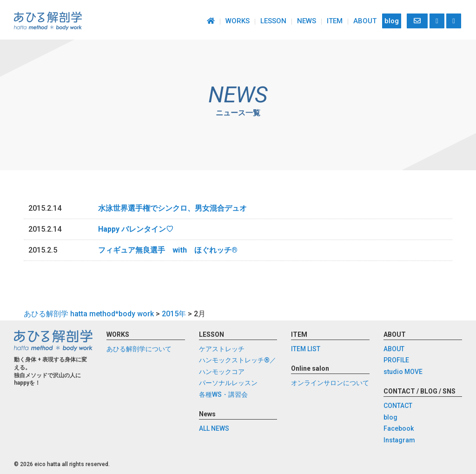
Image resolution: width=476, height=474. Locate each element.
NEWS (307, 21)
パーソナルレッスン (228, 383)
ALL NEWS (214, 428)
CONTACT (398, 406)
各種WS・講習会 (223, 394)
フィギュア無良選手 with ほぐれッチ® (168, 250)
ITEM (335, 21)
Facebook (399, 428)
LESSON (273, 21)
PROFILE (396, 360)
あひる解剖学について (139, 349)
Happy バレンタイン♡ (136, 229)
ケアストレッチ (222, 349)
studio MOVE (403, 372)
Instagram (399, 440)
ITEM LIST (306, 349)
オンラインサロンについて (330, 383)
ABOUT (365, 21)
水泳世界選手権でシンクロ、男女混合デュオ (172, 208)
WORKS (238, 21)
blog (392, 21)
